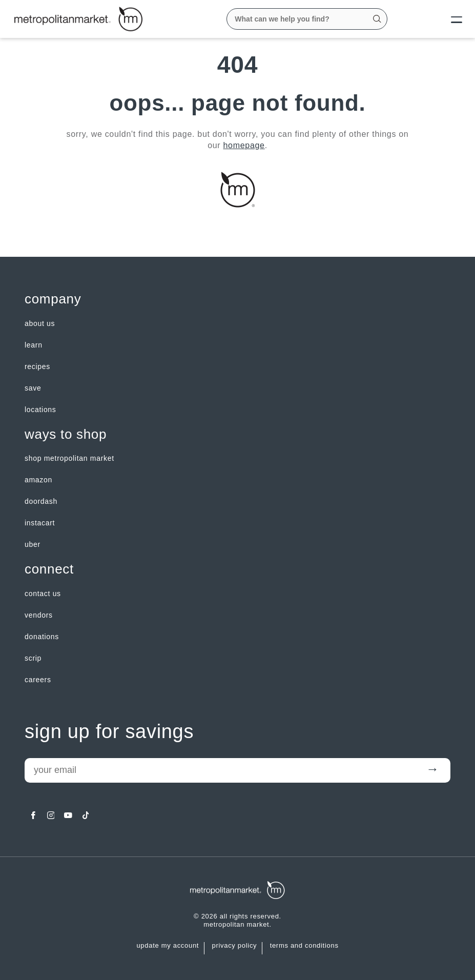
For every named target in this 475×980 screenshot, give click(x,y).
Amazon (38, 480)
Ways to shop (66, 434)
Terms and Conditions (304, 946)
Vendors (39, 615)
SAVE (33, 388)
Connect (49, 569)
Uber (33, 544)
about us (40, 323)
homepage (244, 145)
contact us (43, 594)
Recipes (37, 366)
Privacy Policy (234, 946)
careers (38, 680)
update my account (168, 946)
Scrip (33, 658)
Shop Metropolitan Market (69, 458)
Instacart (40, 523)
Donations (42, 637)
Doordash (41, 501)
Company (53, 299)
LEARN (34, 345)
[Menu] (448, 19)
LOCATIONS (40, 410)
